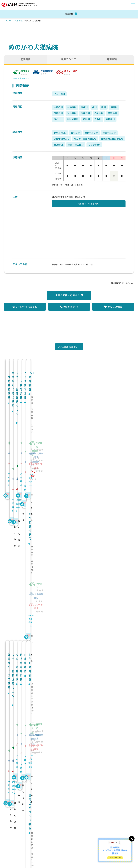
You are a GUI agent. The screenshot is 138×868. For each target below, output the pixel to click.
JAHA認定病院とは (21, 78)
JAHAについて (92, 845)
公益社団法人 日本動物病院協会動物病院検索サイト (24, 847)
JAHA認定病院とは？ (69, 347)
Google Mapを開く (89, 204)
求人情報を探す (93, 851)
